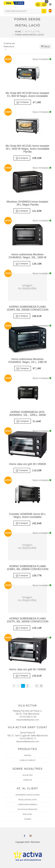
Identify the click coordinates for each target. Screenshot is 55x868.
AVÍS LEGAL (27, 814)
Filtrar (45, 47)
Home (18, 32)
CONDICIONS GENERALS (28, 804)
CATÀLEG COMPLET (28, 760)
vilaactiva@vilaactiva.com (28, 720)
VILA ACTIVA (27, 775)
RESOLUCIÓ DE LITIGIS (28, 800)
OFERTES (28, 755)
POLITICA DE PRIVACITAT (27, 809)
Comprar (23, 102)
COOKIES (28, 819)
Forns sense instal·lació (29, 35)
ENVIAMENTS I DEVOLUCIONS (28, 795)
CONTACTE (27, 780)
